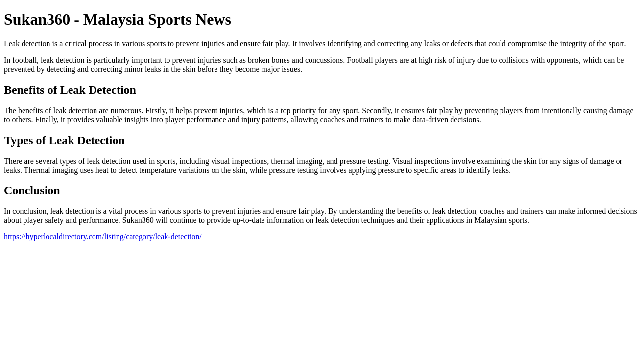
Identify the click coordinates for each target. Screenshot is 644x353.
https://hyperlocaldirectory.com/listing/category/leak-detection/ (103, 237)
